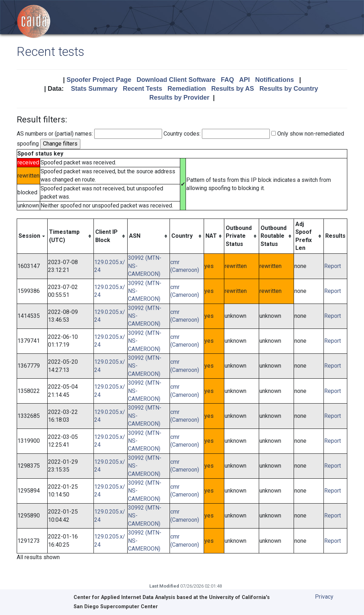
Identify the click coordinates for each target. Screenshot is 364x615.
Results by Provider (179, 98)
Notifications (275, 80)
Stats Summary (94, 89)
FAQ (227, 80)
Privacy (324, 597)
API (245, 80)
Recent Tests (142, 89)
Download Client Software (176, 80)
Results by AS (232, 89)
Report (333, 266)
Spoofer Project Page (99, 80)
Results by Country (289, 89)
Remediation (187, 89)
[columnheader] (32, 236)
